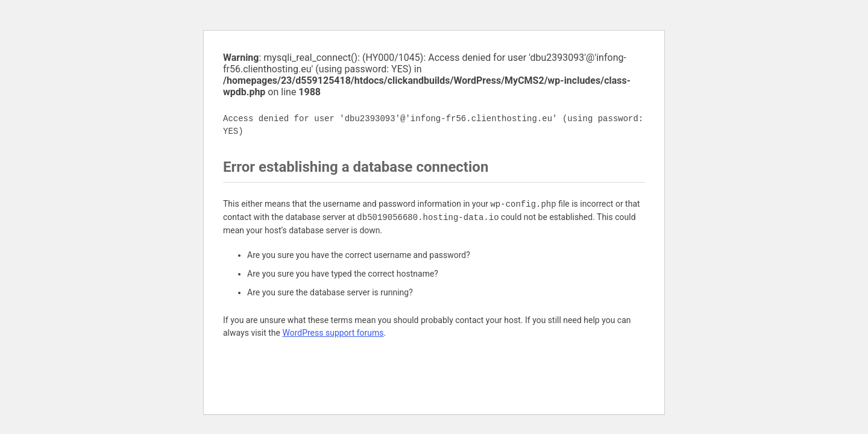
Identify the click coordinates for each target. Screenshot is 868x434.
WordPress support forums (333, 333)
